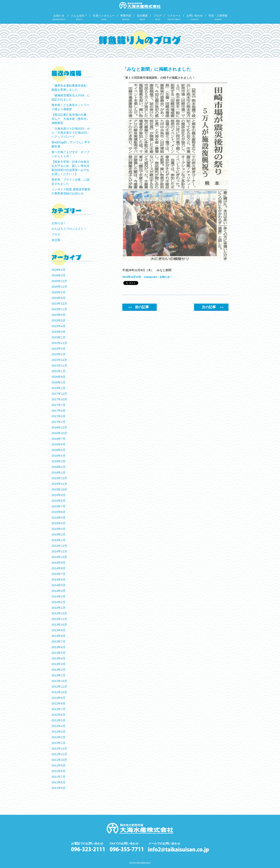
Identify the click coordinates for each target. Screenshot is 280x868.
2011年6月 (59, 782)
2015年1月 (59, 540)
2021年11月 (59, 365)
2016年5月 (59, 450)
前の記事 (138, 307)
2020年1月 (59, 382)
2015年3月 (59, 529)
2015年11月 (59, 484)
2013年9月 (59, 630)
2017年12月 (59, 394)
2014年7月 (59, 574)
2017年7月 (59, 405)
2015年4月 (59, 523)
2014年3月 (59, 596)
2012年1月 (59, 743)
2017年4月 (59, 410)
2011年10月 (59, 760)
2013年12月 (59, 613)
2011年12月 (59, 748)
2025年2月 (59, 292)
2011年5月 (59, 788)
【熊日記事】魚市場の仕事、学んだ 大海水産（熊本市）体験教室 (70, 119)
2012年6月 (59, 715)
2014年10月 (59, 557)
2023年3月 (59, 332)
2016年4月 (59, 456)
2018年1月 (59, 388)
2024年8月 (59, 298)
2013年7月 (59, 641)
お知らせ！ (166, 277)
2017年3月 (59, 416)
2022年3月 (59, 349)
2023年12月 (59, 303)
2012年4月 (59, 726)
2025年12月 (59, 281)
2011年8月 (59, 771)
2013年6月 (59, 647)
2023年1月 (59, 337)
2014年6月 (59, 579)
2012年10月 (59, 692)
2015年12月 (59, 478)
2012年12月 (59, 681)
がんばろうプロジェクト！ (69, 229)
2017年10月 (59, 399)
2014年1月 (59, 608)
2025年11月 (59, 287)
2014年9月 (59, 563)
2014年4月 (59, 591)
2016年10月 (59, 433)
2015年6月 (59, 512)
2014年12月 (59, 546)
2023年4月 (59, 326)
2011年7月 (59, 777)
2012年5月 (59, 720)
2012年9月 (59, 698)
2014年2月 (59, 602)
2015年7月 (59, 506)
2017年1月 (59, 422)
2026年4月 (59, 270)
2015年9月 (59, 495)
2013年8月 (59, 636)
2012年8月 (59, 703)
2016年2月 (59, 467)
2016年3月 (59, 461)
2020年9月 (59, 377)
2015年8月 (59, 501)
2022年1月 (59, 354)
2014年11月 (59, 551)
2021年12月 (59, 360)
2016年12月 (59, 427)
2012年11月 (59, 686)
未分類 (56, 240)
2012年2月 (59, 737)
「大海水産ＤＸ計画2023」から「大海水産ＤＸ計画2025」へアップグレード (71, 133)
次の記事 (213, 307)
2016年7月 (59, 439)
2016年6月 (59, 444)
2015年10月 (59, 489)
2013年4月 (59, 658)
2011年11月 (59, 754)
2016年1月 (59, 472)
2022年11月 (59, 343)
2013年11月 (59, 619)
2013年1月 (59, 675)
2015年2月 (59, 534)
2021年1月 (59, 371)
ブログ (56, 234)
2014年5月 (59, 585)
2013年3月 (59, 664)
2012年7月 (59, 709)
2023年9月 (59, 315)
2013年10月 (59, 625)
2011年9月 (59, 765)
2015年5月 (59, 518)
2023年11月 (59, 309)
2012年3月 (59, 732)
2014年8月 (59, 568)
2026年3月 (59, 275)
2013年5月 (59, 653)
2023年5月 (59, 320)
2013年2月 (59, 670)
